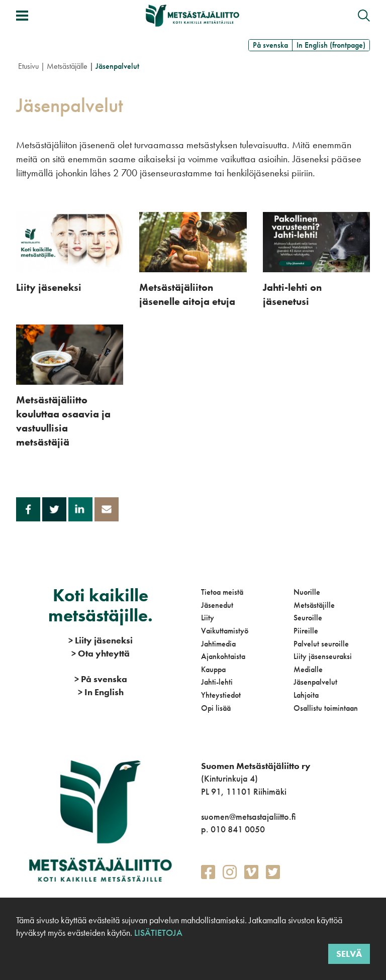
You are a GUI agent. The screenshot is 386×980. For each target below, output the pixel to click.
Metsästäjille (314, 605)
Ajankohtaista (223, 656)
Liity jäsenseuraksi (323, 656)
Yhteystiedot (221, 695)
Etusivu (28, 66)
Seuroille (308, 618)
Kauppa (213, 669)
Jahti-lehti (217, 682)
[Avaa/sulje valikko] (22, 16)
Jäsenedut (217, 605)
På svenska (270, 45)
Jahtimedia (218, 644)
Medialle (308, 669)
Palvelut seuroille (321, 644)
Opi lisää (216, 708)
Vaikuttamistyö (225, 631)
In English (101, 692)
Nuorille (307, 592)
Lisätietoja (157, 933)
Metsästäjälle (67, 66)
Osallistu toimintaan (326, 708)
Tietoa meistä (222, 592)
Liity (208, 618)
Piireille (306, 631)
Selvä (349, 954)
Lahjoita (306, 695)
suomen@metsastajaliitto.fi (248, 816)
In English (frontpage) (331, 45)
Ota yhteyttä (101, 653)
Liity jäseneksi (101, 640)
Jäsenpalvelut (315, 682)
